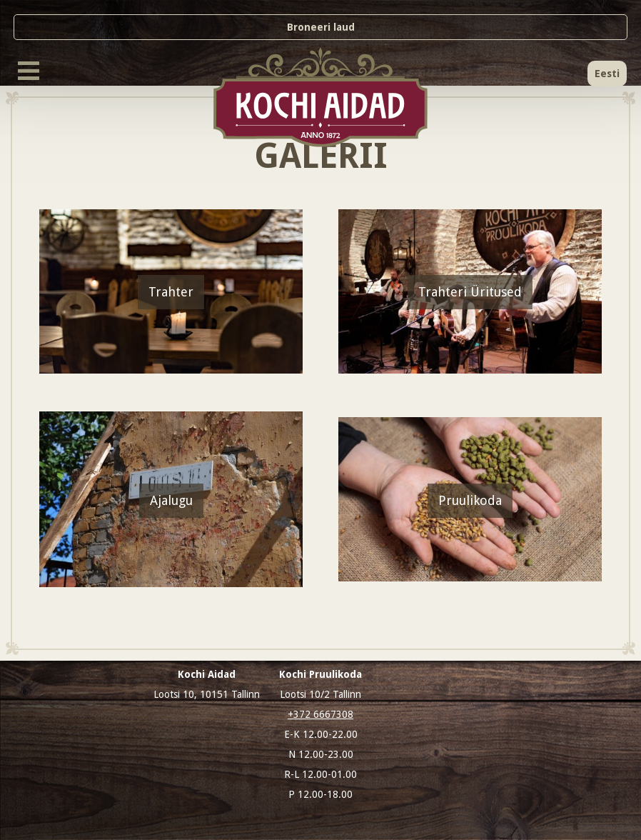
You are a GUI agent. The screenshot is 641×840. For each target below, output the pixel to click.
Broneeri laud (321, 27)
